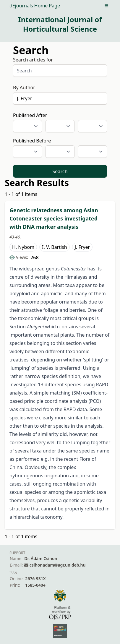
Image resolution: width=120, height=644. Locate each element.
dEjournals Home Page (35, 6)
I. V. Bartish (55, 247)
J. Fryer (82, 247)
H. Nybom (23, 247)
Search (60, 171)
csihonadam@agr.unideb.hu (57, 565)
